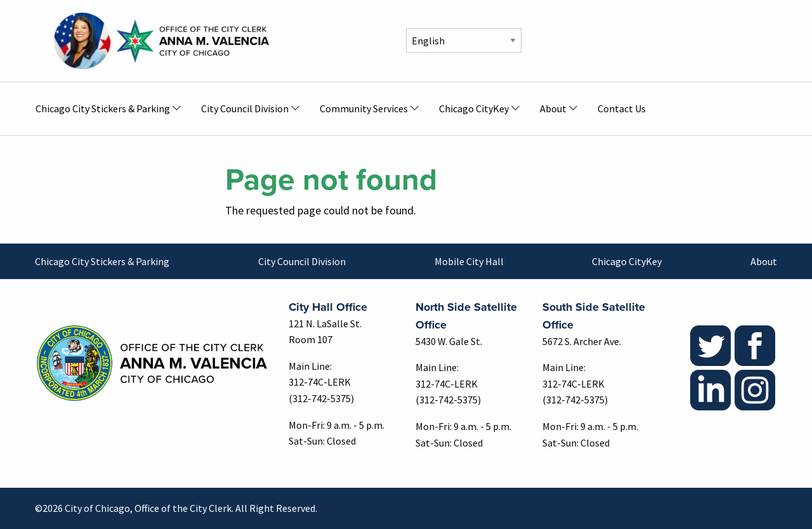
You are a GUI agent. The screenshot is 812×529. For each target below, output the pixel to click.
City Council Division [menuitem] (245, 108)
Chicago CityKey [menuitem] (474, 108)
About (764, 261)
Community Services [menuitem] (364, 108)
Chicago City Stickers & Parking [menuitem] (103, 108)
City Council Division (302, 261)
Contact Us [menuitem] (622, 108)
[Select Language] (464, 40)
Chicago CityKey (627, 261)
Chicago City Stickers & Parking (102, 261)
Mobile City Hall (469, 261)
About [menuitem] (553, 108)
